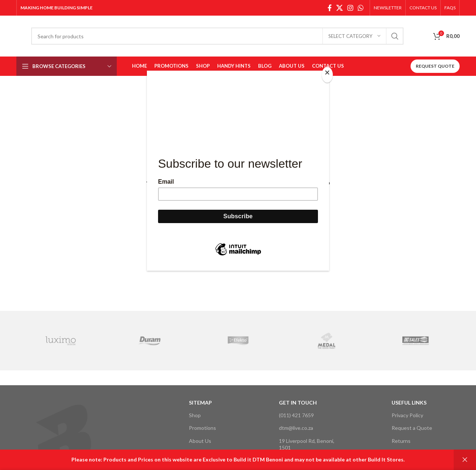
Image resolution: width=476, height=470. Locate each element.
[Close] (327, 75)
